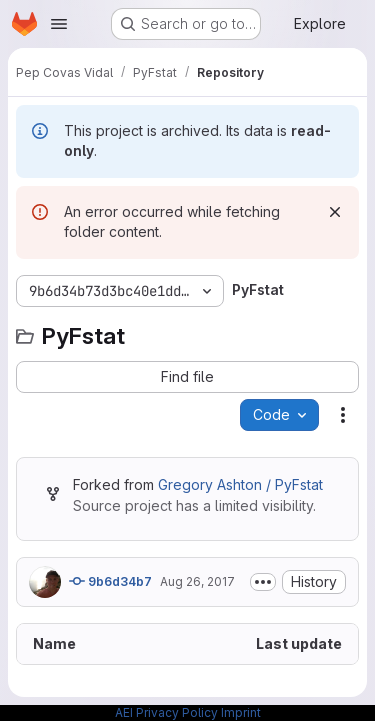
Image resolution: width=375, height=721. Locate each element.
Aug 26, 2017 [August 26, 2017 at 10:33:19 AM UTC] (197, 581)
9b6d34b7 (110, 581)
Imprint (241, 712)
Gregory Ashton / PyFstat (240, 484)
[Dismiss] (335, 212)
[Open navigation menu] (59, 24)
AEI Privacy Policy (166, 712)
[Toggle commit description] (263, 582)
